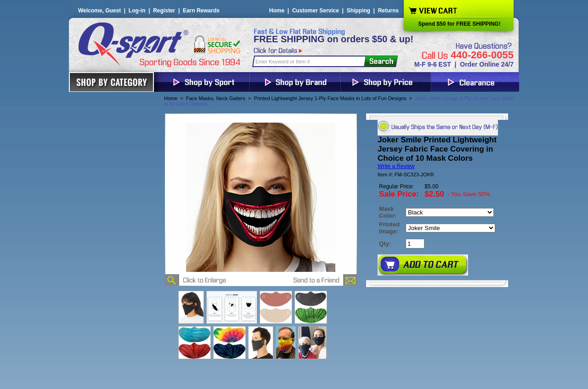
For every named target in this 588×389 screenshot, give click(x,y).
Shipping (359, 11)
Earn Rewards (201, 11)
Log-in (137, 11)
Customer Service (316, 11)
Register (164, 11)
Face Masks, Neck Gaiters (216, 98)
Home (277, 11)
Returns (388, 11)
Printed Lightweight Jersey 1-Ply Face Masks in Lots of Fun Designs (330, 98)
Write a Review (396, 166)
